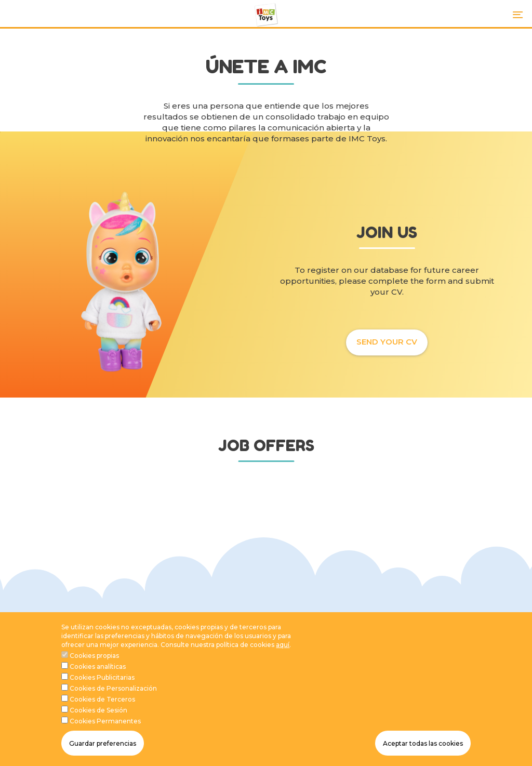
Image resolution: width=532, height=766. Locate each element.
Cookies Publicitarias (102, 685)
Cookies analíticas (98, 674)
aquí (283, 652)
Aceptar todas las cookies (423, 751)
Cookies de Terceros (102, 707)
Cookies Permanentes (105, 729)
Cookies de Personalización (113, 696)
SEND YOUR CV (387, 342)
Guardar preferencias (103, 751)
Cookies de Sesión (98, 718)
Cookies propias (94, 663)
